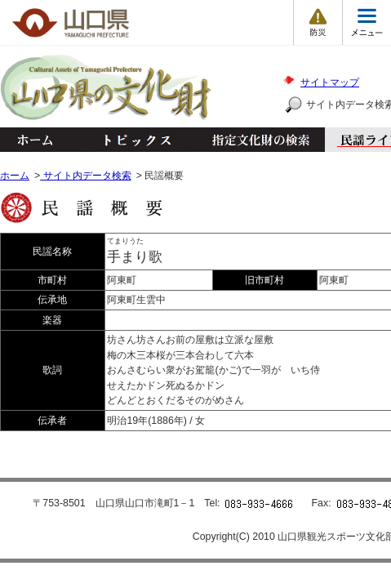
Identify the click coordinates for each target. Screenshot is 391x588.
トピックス (133, 140)
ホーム (34, 140)
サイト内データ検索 (85, 176)
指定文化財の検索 (261, 140)
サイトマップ (330, 82)
